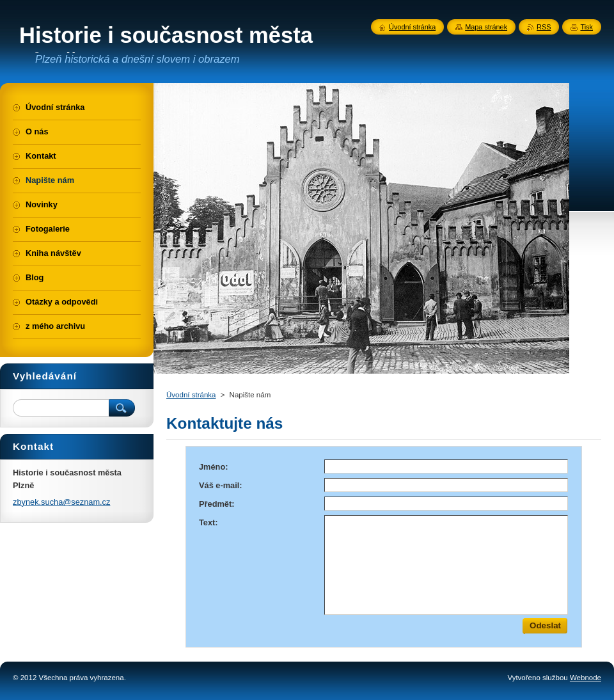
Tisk (586, 27)
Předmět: (216, 504)
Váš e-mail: (221, 485)
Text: (209, 522)
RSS (544, 27)
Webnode (586, 678)
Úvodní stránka (191, 395)
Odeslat (545, 625)
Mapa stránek (486, 27)
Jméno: (214, 467)
